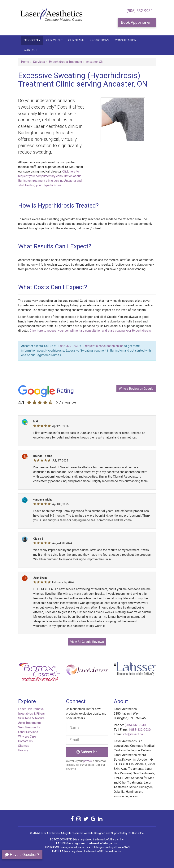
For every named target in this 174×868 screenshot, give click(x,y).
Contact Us (25, 741)
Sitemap (24, 746)
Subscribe (87, 752)
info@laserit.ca (133, 734)
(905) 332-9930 (140, 11)
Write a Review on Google (136, 389)
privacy (88, 761)
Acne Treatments (29, 723)
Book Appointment (137, 22)
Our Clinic (54, 40)
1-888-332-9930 (68, 346)
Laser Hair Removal (31, 709)
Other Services (28, 732)
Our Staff (76, 40)
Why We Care (27, 737)
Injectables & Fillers (31, 714)
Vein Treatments (29, 727)
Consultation (126, 40)
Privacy (23, 750)
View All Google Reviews (87, 642)
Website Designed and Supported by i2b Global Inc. (114, 833)
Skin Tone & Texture (31, 718)
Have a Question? (22, 855)
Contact (30, 50)
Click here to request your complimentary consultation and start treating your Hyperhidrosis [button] (90, 331)
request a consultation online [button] (104, 346)
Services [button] (32, 40)
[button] (28, 673)
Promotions (99, 40)
